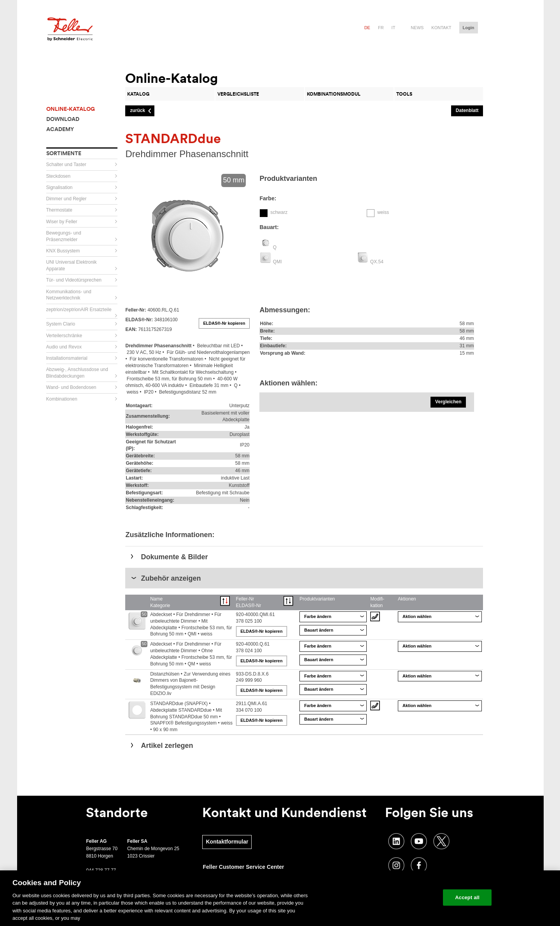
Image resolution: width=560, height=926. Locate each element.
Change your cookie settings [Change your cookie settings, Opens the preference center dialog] (401, 897)
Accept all (467, 897)
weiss (383, 212)
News (417, 28)
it (394, 28)
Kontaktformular (227, 842)
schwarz (279, 212)
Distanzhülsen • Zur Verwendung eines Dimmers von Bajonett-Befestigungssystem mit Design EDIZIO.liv (190, 684)
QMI (277, 262)
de (367, 28)
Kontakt (441, 28)
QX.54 (377, 262)
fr (381, 28)
